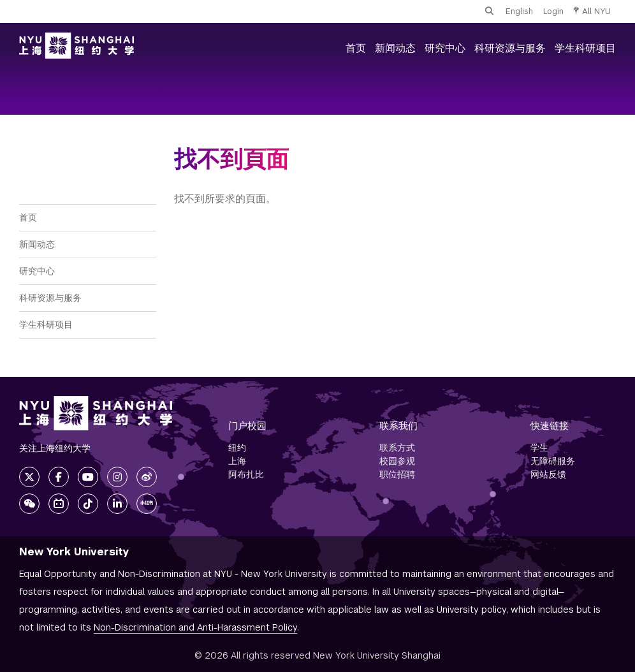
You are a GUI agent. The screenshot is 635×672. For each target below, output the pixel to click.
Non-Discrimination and (195, 627)
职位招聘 (397, 474)
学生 (539, 448)
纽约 (237, 448)
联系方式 (397, 448)
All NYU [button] (592, 11)
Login (553, 11)
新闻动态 (395, 48)
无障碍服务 (553, 461)
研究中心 (445, 48)
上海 (237, 461)
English (519, 11)
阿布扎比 (246, 474)
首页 (356, 48)
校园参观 (397, 461)
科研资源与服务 (510, 48)
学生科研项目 (585, 48)
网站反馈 (548, 474)
